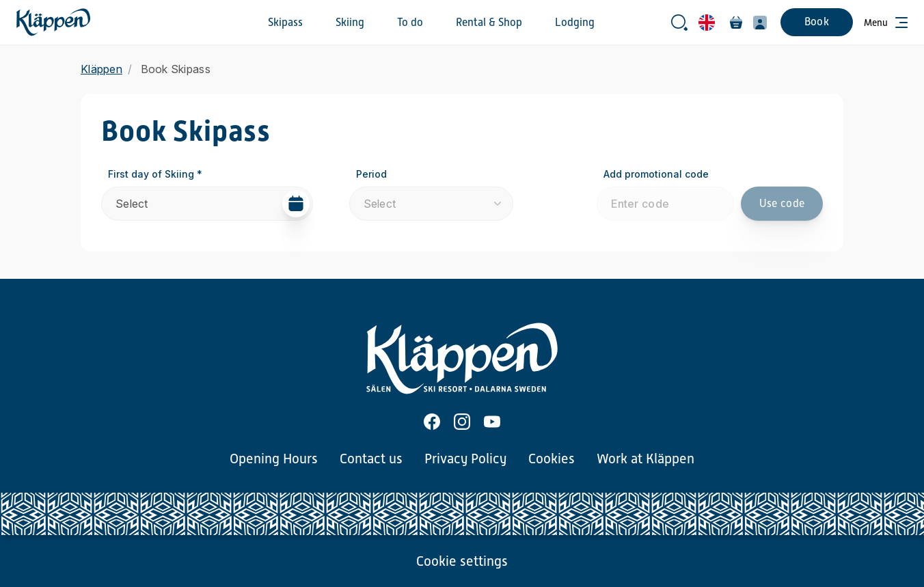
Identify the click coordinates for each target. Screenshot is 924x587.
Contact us (371, 459)
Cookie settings (462, 561)
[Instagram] (462, 422)
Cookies (552, 459)
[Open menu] (886, 23)
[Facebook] (432, 422)
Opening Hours (274, 459)
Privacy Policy (465, 459)
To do (410, 23)
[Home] (53, 22)
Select (213, 204)
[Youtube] (492, 422)
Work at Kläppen (646, 459)
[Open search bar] (679, 23)
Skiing (350, 23)
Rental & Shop (489, 23)
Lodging (575, 23)
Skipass (285, 23)
